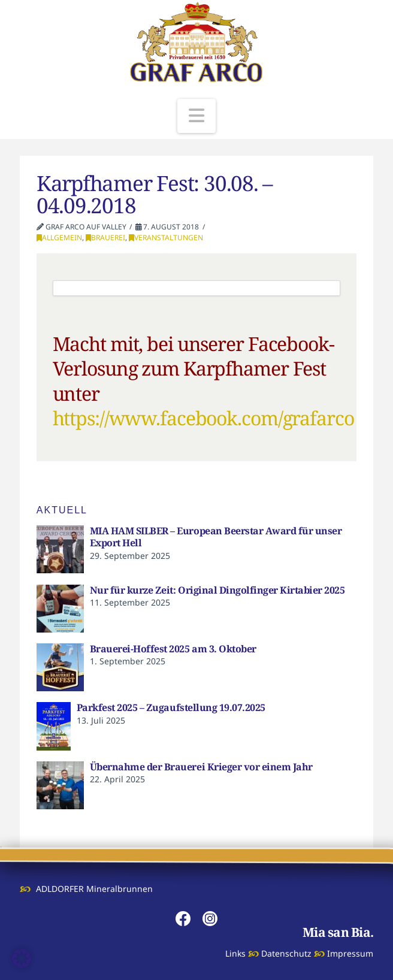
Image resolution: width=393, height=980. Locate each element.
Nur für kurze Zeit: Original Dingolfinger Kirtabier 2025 (217, 590)
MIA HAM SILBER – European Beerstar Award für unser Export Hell (216, 537)
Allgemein (59, 238)
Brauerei (105, 238)
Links (235, 953)
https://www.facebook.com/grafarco (203, 418)
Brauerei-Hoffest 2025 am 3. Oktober (173, 649)
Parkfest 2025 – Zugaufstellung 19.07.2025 (171, 707)
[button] (196, 116)
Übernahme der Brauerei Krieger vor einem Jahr (201, 767)
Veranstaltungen (166, 238)
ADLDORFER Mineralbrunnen (94, 889)
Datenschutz (286, 953)
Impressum (350, 953)
